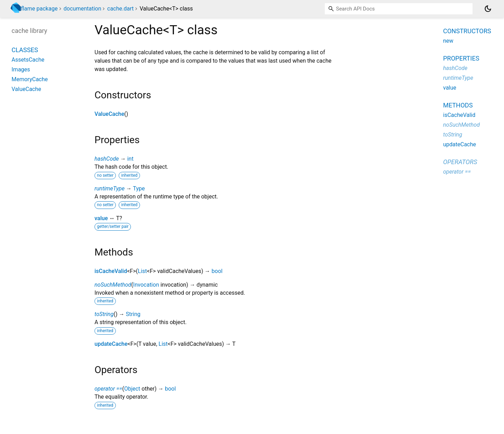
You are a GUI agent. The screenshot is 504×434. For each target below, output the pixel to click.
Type (139, 188)
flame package (39, 9)
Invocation (146, 285)
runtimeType (110, 188)
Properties (461, 58)
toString (104, 314)
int (130, 159)
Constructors (467, 31)
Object (132, 389)
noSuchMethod (113, 285)
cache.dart (120, 9)
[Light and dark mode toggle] (488, 9)
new (448, 41)
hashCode (107, 159)
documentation (83, 9)
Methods (458, 105)
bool (217, 271)
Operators (460, 162)
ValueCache (109, 114)
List (142, 271)
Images (21, 69)
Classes (25, 50)
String (133, 314)
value (101, 218)
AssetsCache (28, 60)
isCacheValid (111, 271)
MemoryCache (30, 79)
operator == (108, 389)
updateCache (111, 344)
